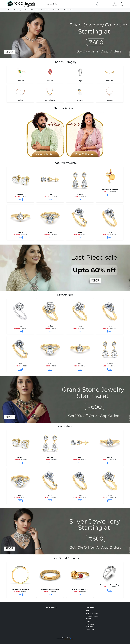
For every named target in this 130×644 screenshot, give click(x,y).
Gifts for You (68, 10)
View (20, 200)
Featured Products (32, 10)
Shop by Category (15, 10)
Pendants (89, 619)
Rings (88, 611)
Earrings (89, 621)
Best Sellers (57, 10)
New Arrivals (46, 10)
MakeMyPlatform (69, 639)
